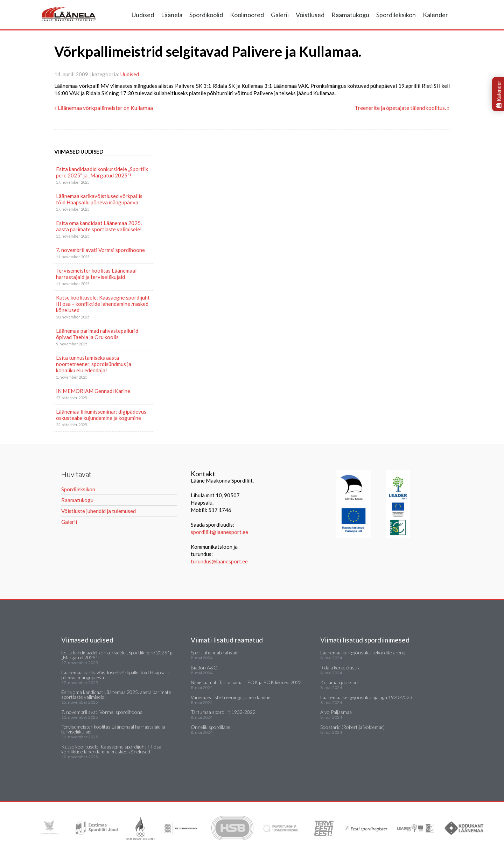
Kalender (435, 15)
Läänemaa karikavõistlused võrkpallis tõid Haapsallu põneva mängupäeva (99, 199)
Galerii (280, 15)
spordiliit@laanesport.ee (219, 532)
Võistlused (310, 15)
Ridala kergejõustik (340, 668)
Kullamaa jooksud (339, 682)
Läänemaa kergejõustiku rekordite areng (363, 652)
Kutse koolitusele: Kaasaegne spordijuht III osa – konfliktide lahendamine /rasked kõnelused (103, 304)
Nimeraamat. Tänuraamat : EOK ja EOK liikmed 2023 (246, 682)
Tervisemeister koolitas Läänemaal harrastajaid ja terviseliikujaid (96, 274)
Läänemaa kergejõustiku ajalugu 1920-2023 (366, 697)
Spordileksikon (396, 15)
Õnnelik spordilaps (211, 727)
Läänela (172, 15)
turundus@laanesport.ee (220, 561)
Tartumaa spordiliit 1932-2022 (223, 712)
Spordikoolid (206, 15)
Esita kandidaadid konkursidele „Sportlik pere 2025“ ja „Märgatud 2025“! (102, 172)
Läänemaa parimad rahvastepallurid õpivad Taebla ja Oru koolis (97, 334)
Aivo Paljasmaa (336, 712)
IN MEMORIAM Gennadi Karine (93, 391)
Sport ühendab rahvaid (215, 652)
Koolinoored (247, 15)
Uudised (143, 15)
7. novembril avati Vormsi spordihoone (100, 250)
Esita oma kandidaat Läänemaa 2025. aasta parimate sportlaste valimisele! (99, 226)
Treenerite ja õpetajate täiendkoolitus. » (402, 108)
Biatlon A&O (204, 668)
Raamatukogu (350, 15)
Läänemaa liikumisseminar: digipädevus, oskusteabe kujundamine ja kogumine (102, 415)
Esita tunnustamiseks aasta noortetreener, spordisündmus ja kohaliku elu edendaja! (94, 364)
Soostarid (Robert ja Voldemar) (352, 727)
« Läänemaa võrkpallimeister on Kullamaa (104, 108)
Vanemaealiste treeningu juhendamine (231, 697)
